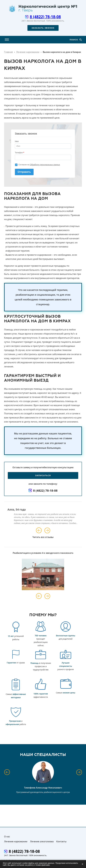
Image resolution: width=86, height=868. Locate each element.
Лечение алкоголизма (42, 841)
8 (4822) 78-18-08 (45, 17)
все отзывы (47, 537)
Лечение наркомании (28, 52)
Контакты (61, 841)
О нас (7, 837)
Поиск (74, 40)
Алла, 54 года (17, 509)
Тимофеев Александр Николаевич (43, 788)
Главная (8, 52)
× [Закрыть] (82, 864)
